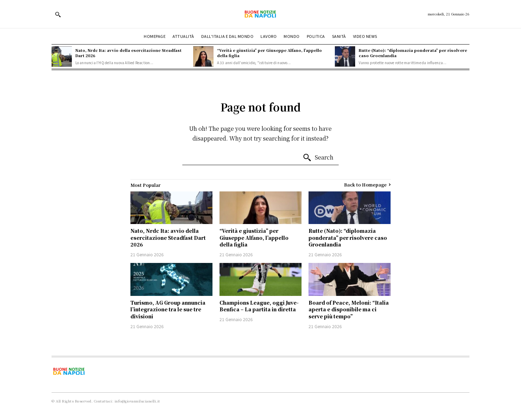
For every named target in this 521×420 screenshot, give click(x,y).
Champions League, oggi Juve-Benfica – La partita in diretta (259, 306)
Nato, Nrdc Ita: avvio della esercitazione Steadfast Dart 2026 (128, 53)
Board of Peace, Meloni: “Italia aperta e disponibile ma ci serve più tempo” (349, 309)
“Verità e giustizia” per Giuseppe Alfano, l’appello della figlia (269, 53)
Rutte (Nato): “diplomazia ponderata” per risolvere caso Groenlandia (413, 53)
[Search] (318, 158)
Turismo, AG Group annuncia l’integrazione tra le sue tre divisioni (168, 309)
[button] (58, 14)
